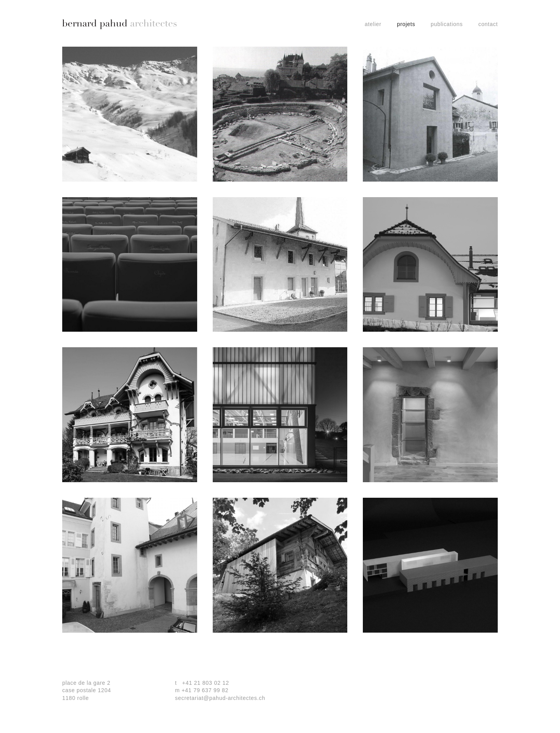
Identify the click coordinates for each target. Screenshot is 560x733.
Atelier (373, 24)
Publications (447, 24)
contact (488, 24)
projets (406, 24)
